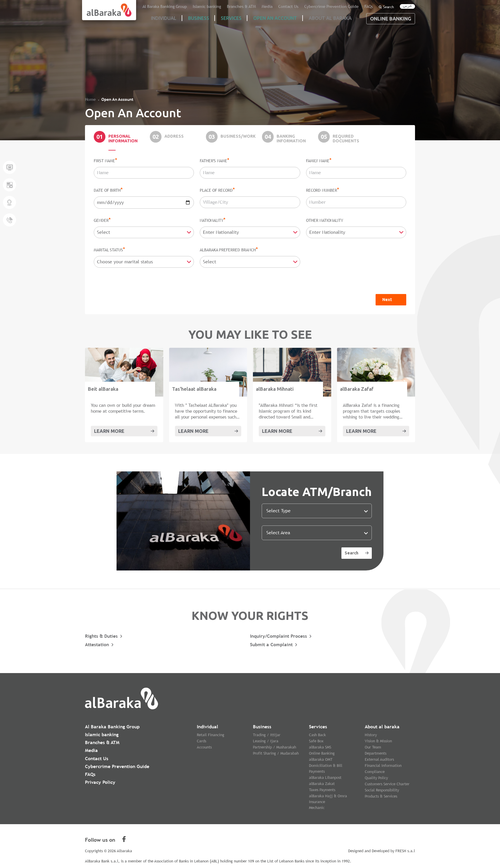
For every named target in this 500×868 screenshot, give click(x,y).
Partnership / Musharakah (275, 747)
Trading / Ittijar (267, 735)
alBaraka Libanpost (325, 778)
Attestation (97, 645)
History (371, 735)
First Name (105, 160)
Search (386, 7)
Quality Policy (376, 778)
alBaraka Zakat (322, 784)
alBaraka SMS (320, 747)
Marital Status (109, 250)
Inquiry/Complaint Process (278, 636)
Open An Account (117, 99)
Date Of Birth (108, 190)
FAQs (369, 7)
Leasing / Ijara (266, 741)
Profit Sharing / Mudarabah (276, 753)
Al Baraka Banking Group (187, 7)
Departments (376, 753)
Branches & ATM (256, 7)
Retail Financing (211, 735)
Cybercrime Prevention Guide (336, 7)
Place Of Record (217, 190)
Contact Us (298, 7)
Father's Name (215, 160)
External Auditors (379, 759)
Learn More (109, 431)
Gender (102, 220)
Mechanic (317, 808)
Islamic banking (225, 7)
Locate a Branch (9, 202)
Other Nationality (325, 220)
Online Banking (391, 19)
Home (90, 99)
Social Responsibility (382, 790)
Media (279, 7)
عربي (407, 6)
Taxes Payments (322, 790)
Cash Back (317, 735)
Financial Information (383, 766)
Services (231, 18)
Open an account (275, 18)
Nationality (213, 220)
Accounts (204, 747)
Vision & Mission (378, 741)
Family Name (319, 160)
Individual (208, 727)
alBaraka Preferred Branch (229, 250)
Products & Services (381, 796)
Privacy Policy (100, 782)
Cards (202, 741)
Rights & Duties (101, 636)
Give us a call (9, 220)
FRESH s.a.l (405, 851)
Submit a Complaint (271, 645)
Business (199, 18)
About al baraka (382, 727)
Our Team (373, 747)
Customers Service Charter (387, 784)
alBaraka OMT (321, 759)
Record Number (323, 190)
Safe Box (316, 741)
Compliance (375, 772)
